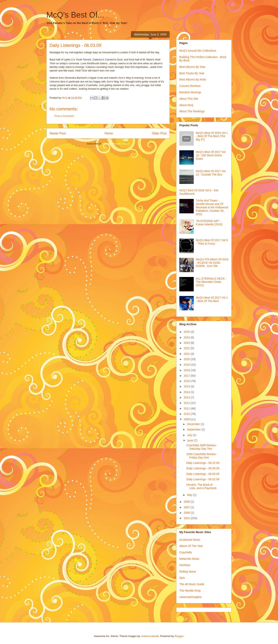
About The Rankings (192, 111)
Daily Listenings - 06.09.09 (203, 468)
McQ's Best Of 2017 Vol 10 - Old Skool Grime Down (211, 155)
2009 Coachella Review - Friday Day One (202, 456)
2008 (187, 502)
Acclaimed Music (190, 540)
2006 (187, 513)
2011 (187, 408)
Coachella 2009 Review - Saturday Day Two (202, 447)
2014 (187, 392)
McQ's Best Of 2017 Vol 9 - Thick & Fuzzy (212, 242)
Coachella (186, 552)
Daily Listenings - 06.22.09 (203, 463)
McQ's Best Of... (75, 15)
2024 (187, 337)
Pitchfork (185, 565)
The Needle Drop (190, 591)
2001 (187, 518)
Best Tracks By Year (192, 73)
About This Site (189, 99)
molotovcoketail (150, 636)
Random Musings (190, 92)
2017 (187, 376)
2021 (187, 354)
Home (109, 133)
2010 (187, 414)
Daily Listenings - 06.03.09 (203, 474)
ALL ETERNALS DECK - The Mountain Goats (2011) (211, 282)
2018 (187, 370)
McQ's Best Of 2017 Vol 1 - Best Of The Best (212, 299)
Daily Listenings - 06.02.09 (203, 479)
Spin (182, 578)
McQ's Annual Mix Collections (198, 51)
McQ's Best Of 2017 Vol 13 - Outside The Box (211, 173)
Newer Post (58, 133)
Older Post (159, 133)
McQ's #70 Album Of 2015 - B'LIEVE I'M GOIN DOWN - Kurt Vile (212, 263)
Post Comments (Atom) (116, 144)
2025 (187, 332)
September (194, 429)
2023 (187, 343)
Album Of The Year (191, 546)
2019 (187, 365)
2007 (187, 507)
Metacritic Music (189, 559)
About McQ (186, 105)
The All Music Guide (192, 584)
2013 (187, 397)
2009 (187, 419)
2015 (187, 386)
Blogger (179, 636)
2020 (187, 359)
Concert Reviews (190, 86)
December (194, 424)
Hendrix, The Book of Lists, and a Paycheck (201, 486)
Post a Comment (64, 116)
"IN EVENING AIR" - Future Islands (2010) (209, 223)
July (190, 435)
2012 (187, 403)
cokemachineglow (190, 597)
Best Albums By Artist (193, 79)
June (190, 440)
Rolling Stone (188, 572)
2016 (187, 381)
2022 (187, 348)
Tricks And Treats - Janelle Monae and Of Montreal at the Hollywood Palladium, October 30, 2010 (212, 207)
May (190, 495)
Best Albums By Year (192, 67)
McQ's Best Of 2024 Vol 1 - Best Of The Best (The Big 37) (212, 136)
